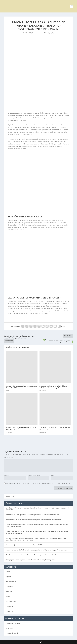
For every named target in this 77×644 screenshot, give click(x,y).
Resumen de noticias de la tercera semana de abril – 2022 (55, 429)
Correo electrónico (35, 475)
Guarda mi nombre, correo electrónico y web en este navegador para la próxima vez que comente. (38, 483)
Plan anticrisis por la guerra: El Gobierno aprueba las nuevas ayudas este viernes (33, 515)
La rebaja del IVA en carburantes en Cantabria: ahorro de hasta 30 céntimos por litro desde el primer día (37, 509)
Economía (9, 591)
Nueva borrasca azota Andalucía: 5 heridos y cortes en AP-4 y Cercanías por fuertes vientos (36, 550)
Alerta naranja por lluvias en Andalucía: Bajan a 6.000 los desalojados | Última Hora (34, 545)
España (8, 577)
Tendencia (9, 611)
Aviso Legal (10, 628)
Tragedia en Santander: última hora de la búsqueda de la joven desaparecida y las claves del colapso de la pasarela (37, 525)
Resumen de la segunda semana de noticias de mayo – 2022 (22, 429)
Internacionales (37, 33)
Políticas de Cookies (12, 633)
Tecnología (9, 587)
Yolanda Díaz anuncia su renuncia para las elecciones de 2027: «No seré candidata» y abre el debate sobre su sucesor (37, 532)
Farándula (9, 606)
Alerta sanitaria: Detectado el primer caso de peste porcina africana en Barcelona (33, 520)
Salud (8, 596)
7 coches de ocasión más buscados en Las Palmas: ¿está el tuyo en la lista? (31, 555)
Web (52, 475)
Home (8, 572)
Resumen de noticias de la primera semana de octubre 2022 (21, 387)
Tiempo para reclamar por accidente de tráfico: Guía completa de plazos (30, 560)
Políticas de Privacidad (13, 623)
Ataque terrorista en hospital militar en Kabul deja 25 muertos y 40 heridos (54, 387)
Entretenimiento (11, 601)
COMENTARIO (8, 458)
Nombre (7, 475)
